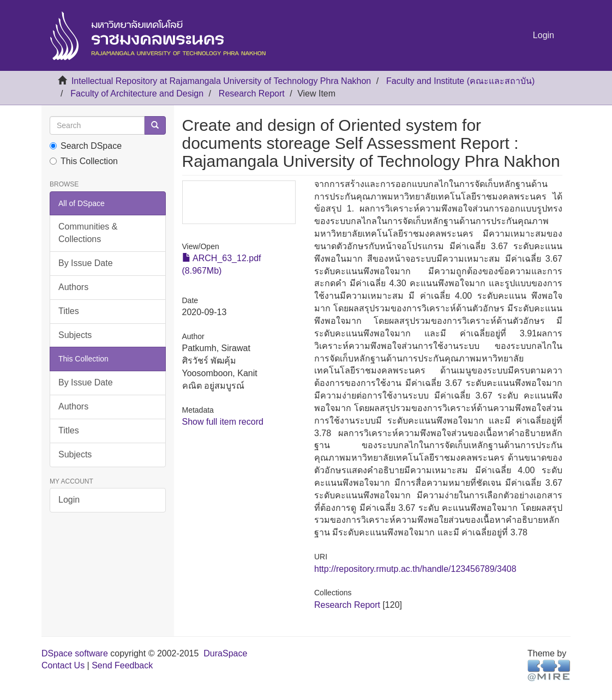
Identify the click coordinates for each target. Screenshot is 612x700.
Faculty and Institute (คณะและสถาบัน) (460, 81)
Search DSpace (86, 146)
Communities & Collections (88, 233)
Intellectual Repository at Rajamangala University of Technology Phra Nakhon (221, 81)
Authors (73, 287)
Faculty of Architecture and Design (137, 93)
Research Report (252, 93)
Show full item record (223, 422)
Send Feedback (122, 665)
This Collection (84, 161)
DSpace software (75, 653)
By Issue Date (86, 263)
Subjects (75, 335)
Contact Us (63, 665)
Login (69, 500)
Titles (69, 311)
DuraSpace (225, 653)
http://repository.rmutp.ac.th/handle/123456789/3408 (415, 569)
